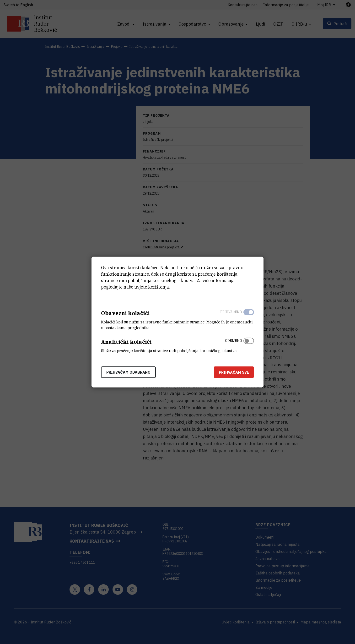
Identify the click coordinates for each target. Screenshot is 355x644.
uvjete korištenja (152, 287)
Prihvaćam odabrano (128, 372)
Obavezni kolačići (125, 313)
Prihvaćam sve (234, 372)
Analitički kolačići (126, 342)
